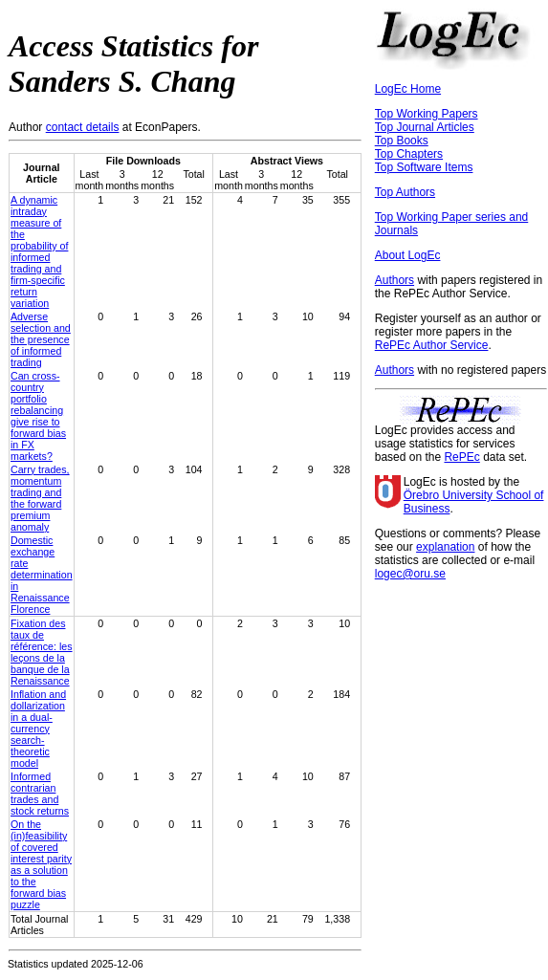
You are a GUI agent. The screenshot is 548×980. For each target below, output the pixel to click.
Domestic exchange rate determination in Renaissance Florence (42, 575)
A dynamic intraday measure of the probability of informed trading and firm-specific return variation (39, 251)
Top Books (402, 141)
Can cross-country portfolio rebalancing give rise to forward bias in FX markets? (38, 416)
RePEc (461, 457)
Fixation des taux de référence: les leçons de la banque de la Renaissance (42, 652)
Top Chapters (409, 154)
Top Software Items (424, 167)
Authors (395, 280)
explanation (445, 547)
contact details (83, 127)
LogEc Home (408, 89)
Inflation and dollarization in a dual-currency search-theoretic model (38, 729)
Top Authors (405, 192)
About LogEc (408, 255)
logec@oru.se (410, 574)
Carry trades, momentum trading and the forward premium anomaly (40, 498)
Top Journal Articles (425, 127)
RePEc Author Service (432, 345)
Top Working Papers (427, 114)
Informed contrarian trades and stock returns (40, 794)
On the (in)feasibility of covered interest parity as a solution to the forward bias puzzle (41, 864)
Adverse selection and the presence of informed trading (41, 339)
